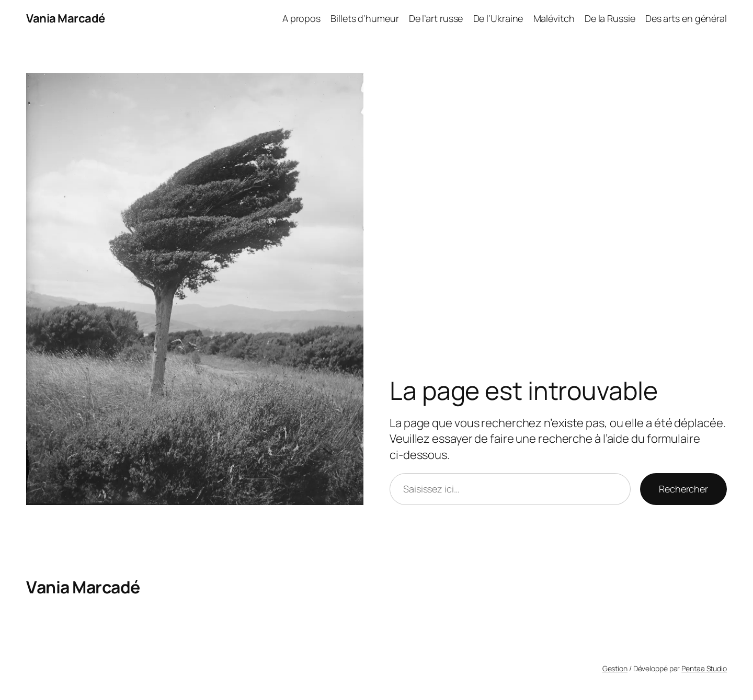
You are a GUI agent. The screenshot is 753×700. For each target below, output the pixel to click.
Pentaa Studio (704, 668)
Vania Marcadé (66, 18)
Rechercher (683, 489)
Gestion (615, 668)
